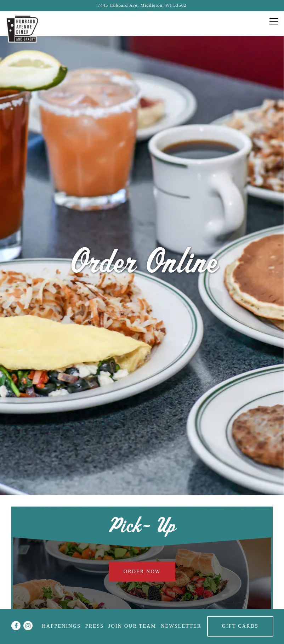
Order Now (142, 520)
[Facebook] (16, 626)
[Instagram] (28, 626)
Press (95, 626)
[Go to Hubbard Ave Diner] (142, 5)
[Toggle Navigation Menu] (274, 21)
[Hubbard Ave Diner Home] (23, 28)
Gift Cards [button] (240, 626)
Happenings (61, 626)
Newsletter (181, 626)
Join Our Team (132, 626)
